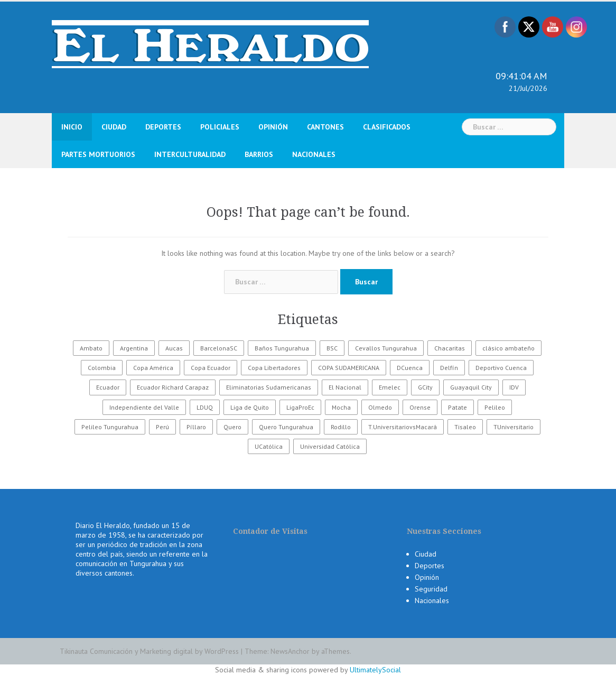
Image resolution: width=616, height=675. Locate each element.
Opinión (273, 127)
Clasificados (387, 127)
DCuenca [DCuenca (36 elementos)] (410, 368)
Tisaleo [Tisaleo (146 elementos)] (465, 427)
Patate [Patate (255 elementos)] (458, 407)
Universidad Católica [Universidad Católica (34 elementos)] (330, 446)
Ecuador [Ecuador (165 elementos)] (108, 387)
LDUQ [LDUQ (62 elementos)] (205, 407)
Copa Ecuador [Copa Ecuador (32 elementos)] (211, 368)
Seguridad (431, 589)
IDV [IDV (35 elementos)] (514, 387)
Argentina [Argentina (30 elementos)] (134, 348)
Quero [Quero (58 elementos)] (232, 427)
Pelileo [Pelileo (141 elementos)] (495, 407)
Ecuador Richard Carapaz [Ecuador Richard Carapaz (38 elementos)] (173, 387)
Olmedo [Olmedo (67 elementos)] (380, 407)
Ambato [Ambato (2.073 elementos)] (91, 348)
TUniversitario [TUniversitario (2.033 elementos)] (514, 427)
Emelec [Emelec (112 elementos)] (390, 387)
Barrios (259, 154)
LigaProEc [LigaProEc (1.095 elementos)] (300, 407)
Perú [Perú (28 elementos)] (162, 427)
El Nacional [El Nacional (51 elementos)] (345, 387)
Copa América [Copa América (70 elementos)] (153, 368)
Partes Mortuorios (98, 154)
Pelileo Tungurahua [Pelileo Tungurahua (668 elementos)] (110, 427)
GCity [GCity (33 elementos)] (425, 387)
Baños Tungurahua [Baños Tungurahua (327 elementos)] (282, 348)
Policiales (220, 127)
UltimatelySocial (375, 670)
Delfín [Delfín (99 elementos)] (449, 368)
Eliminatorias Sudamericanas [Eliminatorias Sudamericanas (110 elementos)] (269, 387)
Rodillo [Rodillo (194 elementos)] (341, 427)
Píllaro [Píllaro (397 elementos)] (196, 427)
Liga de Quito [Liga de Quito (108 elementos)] (250, 407)
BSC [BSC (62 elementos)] (332, 348)
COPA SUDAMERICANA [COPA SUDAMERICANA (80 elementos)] (349, 368)
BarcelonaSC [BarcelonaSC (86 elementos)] (219, 348)
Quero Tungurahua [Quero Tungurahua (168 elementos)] (286, 427)
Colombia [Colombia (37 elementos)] (102, 368)
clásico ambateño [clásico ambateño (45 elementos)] (508, 348)
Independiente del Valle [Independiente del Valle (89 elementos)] (144, 407)
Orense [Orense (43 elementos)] (420, 407)
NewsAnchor (290, 651)
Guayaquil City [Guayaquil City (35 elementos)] (471, 387)
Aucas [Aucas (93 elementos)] (174, 348)
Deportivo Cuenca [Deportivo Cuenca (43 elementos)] (501, 368)
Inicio (72, 127)
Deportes (163, 127)
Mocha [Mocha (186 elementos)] (341, 407)
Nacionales (314, 154)
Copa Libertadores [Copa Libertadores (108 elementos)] (274, 368)
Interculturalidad (190, 154)
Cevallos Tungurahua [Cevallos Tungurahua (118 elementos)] (386, 348)
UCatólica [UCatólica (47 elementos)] (269, 446)
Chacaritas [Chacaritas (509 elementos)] (450, 348)
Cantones (325, 127)
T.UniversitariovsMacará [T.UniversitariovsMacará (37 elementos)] (403, 427)
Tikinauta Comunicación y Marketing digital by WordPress (149, 651)
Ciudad (114, 127)
